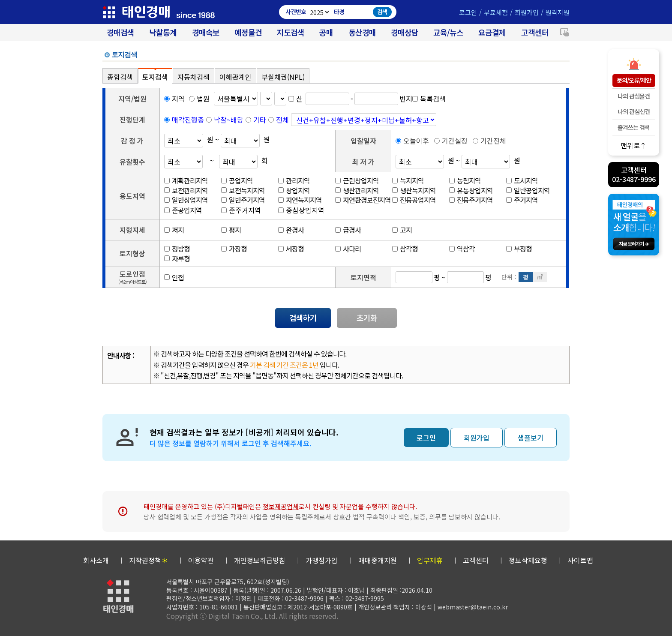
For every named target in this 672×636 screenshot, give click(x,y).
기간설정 (451, 141)
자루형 (177, 258)
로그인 (468, 12)
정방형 (177, 249)
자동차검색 (193, 77)
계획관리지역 (186, 180)
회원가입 (527, 12)
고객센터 (535, 32)
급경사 (348, 230)
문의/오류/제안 (634, 80)
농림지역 (465, 180)
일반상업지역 (186, 200)
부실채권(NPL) (283, 77)
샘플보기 (531, 438)
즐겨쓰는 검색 (634, 127)
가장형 (234, 249)
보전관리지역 (186, 190)
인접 (174, 277)
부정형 (519, 249)
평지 (231, 230)
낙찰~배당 (229, 120)
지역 (174, 99)
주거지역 (522, 200)
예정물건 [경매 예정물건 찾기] (248, 32)
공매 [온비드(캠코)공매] (326, 32)
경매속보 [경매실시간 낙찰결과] (206, 32)
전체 (282, 120)
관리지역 (294, 180)
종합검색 (120, 77)
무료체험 (496, 12)
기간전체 (489, 141)
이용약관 (201, 560)
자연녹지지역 (300, 200)
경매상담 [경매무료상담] (405, 32)
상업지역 (294, 190)
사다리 (348, 249)
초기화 (367, 318)
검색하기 (303, 318)
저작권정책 (148, 560)
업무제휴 (430, 560)
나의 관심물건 (634, 96)
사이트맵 (580, 560)
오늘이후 (412, 141)
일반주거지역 (243, 200)
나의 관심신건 (634, 111)
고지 (402, 230)
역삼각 (462, 249)
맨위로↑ (634, 145)
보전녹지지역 (243, 190)
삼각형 (405, 249)
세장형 (291, 249)
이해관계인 (235, 77)
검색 (382, 12)
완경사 (291, 230)
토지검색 (155, 77)
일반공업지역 (528, 190)
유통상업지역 (471, 190)
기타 (260, 120)
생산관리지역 (357, 190)
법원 (199, 99)
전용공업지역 (414, 200)
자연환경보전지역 (363, 200)
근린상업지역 (357, 180)
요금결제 (492, 32)
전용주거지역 (471, 200)
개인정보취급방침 (260, 560)
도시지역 (522, 180)
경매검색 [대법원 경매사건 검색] (120, 32)
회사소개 (96, 560)
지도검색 (291, 32)
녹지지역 (408, 180)
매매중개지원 (378, 560)
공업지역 (237, 180)
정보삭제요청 (528, 560)
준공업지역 (183, 210)
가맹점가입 (322, 560)
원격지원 (558, 12)
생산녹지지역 (414, 190)
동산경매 (362, 32)
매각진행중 (188, 120)
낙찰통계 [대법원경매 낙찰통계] (163, 32)
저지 (174, 230)
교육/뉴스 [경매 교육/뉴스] (448, 32)
